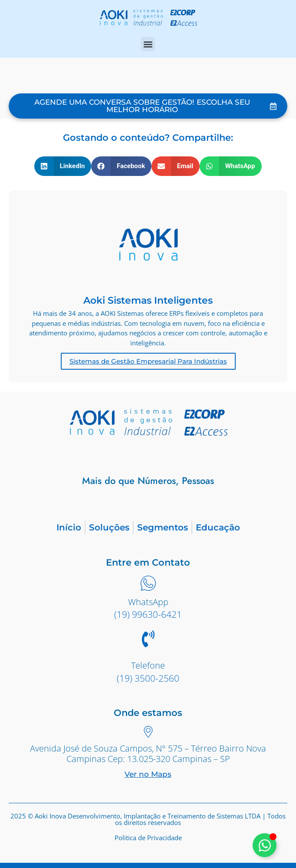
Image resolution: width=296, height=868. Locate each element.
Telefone (148, 665)
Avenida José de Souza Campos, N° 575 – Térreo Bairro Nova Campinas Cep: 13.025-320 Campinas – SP (148, 754)
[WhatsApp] (148, 585)
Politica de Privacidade (148, 838)
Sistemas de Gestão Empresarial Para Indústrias (148, 361)
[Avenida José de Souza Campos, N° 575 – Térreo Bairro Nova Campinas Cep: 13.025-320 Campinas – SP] (148, 733)
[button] (148, 44)
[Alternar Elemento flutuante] (265, 845)
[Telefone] (148, 640)
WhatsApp (148, 602)
